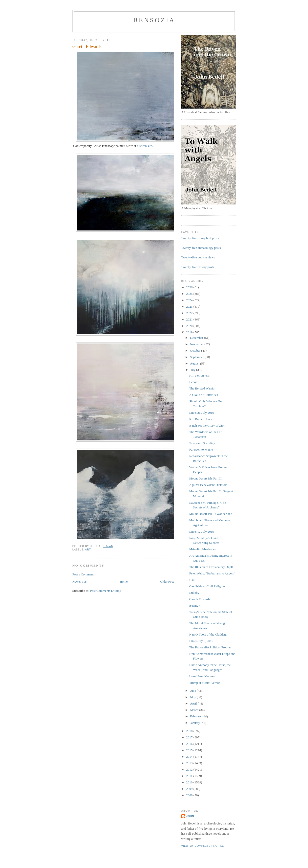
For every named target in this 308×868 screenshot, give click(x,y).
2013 (190, 763)
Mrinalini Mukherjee (203, 549)
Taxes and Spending (202, 443)
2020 (190, 326)
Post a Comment (83, 574)
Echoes (194, 382)
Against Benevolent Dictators (208, 485)
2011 (190, 776)
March (195, 710)
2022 (190, 313)
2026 (190, 287)
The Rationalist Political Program (211, 647)
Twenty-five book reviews (198, 257)
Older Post (167, 582)
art (88, 550)
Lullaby (194, 593)
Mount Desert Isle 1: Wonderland (211, 514)
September (197, 357)
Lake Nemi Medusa (202, 676)
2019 (190, 332)
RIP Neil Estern (199, 376)
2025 (190, 294)
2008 (190, 795)
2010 (190, 782)
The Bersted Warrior (202, 388)
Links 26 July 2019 (202, 413)
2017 (190, 737)
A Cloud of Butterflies (204, 395)
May (193, 697)
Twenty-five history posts (198, 267)
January (195, 723)
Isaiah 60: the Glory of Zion (207, 425)
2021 (190, 319)
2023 (190, 307)
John (190, 816)
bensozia (154, 20)
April (194, 703)
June (193, 691)
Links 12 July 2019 (202, 532)
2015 (190, 750)
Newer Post (80, 582)
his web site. (145, 146)
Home (124, 582)
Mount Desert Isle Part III (206, 478)
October (196, 351)
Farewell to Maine (201, 449)
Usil (192, 580)
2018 (190, 731)
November (197, 344)
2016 (190, 744)
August (195, 363)
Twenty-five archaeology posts (201, 248)
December (197, 338)
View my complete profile (203, 846)
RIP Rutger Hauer (201, 419)
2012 (190, 769)
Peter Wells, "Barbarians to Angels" (212, 573)
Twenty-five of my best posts (200, 238)
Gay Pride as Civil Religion (207, 586)
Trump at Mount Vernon (205, 683)
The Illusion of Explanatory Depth (211, 567)
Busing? (195, 605)
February (196, 716)
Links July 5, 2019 (201, 641)
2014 (190, 757)
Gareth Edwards (200, 599)
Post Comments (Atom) (105, 591)
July (193, 370)
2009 (190, 789)
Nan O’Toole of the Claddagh (208, 634)
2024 (190, 300)
